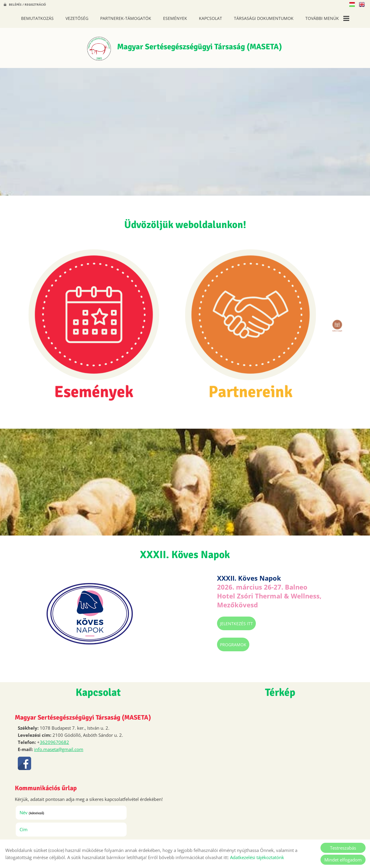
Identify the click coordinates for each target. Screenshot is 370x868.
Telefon (38, 733)
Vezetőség (77, 18)
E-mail (116, 733)
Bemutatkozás (37, 18)
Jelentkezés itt (179, 530)
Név (35, 716)
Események (175, 18)
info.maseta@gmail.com (59, 656)
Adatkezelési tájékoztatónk (257, 857)
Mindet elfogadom (343, 860)
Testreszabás (343, 848)
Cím (106, 716)
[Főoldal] (90, 50)
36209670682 (54, 649)
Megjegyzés (34, 749)
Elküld (28, 825)
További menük (327, 18)
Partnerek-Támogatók (126, 18)
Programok (175, 551)
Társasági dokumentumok (264, 18)
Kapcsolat (210, 18)
